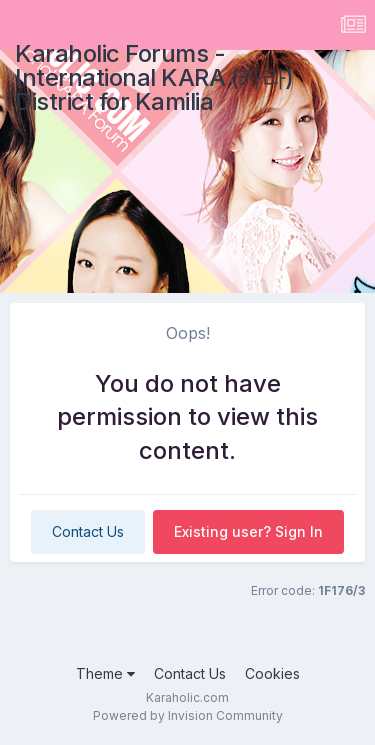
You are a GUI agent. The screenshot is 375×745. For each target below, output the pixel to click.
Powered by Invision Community (188, 715)
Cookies (272, 673)
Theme (105, 673)
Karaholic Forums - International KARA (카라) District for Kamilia (154, 77)
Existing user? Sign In (248, 531)
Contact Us (88, 531)
